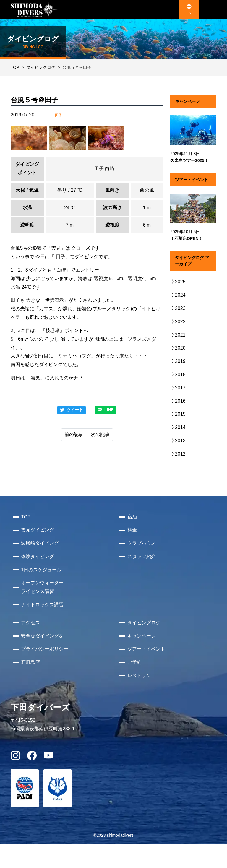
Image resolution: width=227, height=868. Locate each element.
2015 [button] (178, 414)
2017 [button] (178, 388)
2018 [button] (178, 374)
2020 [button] (178, 348)
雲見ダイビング (38, 530)
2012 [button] (178, 454)
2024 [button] (178, 295)
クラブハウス (142, 543)
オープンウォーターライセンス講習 (42, 587)
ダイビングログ (41, 67)
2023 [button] (178, 308)
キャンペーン (142, 636)
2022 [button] (178, 322)
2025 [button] (178, 282)
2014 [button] (178, 427)
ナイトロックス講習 (42, 605)
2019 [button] (178, 361)
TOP (15, 67)
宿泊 (132, 517)
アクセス (30, 623)
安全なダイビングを (42, 636)
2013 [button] (178, 441)
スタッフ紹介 (142, 556)
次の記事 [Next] (100, 434)
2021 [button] (178, 335)
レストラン (139, 676)
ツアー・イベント (146, 649)
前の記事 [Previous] (74, 434)
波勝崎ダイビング (40, 543)
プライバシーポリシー (45, 649)
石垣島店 (30, 662)
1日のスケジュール (41, 570)
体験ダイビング (38, 556)
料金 (132, 530)
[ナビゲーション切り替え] (210, 9)
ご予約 (134, 662)
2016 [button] (178, 401)
